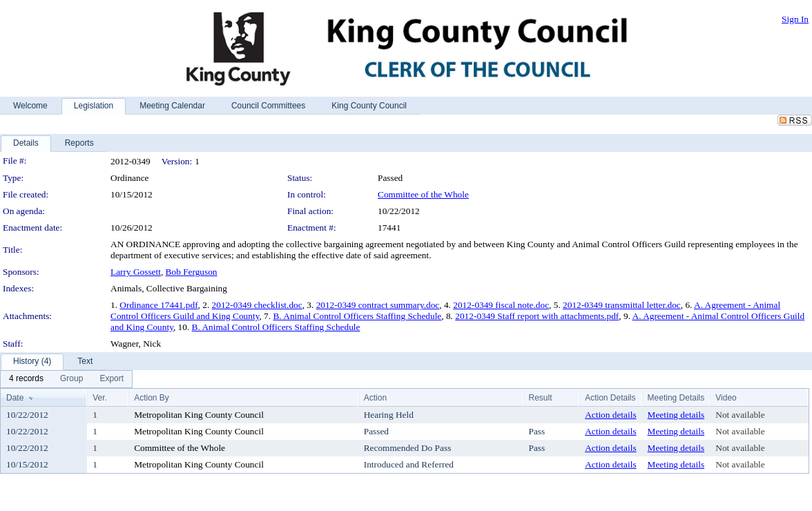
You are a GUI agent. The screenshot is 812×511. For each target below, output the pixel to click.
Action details (610, 415)
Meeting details (676, 415)
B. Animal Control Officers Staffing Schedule (357, 316)
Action (375, 398)
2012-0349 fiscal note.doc (501, 305)
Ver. (100, 398)
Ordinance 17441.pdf (158, 305)
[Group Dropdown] (71, 379)
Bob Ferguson (192, 272)
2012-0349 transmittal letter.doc (622, 305)
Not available (740, 415)
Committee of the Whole (423, 194)
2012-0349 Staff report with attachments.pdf (537, 316)
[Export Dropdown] (112, 379)
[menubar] (66, 379)
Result (541, 398)
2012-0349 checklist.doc (257, 305)
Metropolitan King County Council (199, 415)
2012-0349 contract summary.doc (378, 305)
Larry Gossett (136, 272)
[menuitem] (26, 379)
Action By (152, 398)
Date (15, 398)
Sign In (795, 19)
